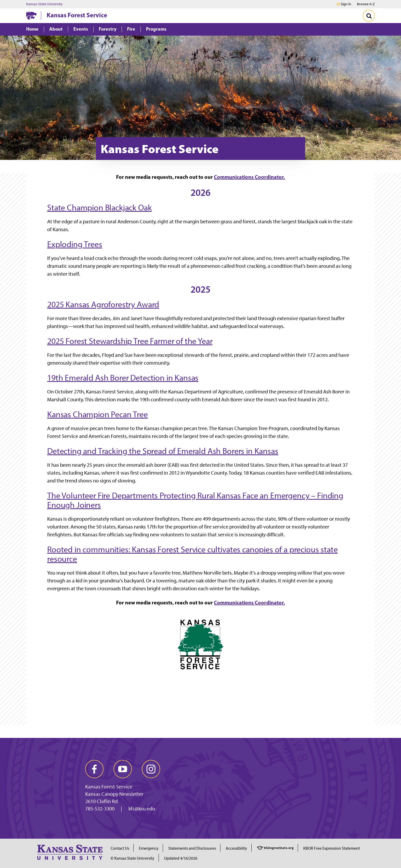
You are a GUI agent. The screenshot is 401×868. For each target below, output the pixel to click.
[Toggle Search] (369, 16)
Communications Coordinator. (249, 177)
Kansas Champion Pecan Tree (97, 414)
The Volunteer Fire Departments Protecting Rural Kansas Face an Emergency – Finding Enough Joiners (195, 500)
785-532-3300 (100, 809)
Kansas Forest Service (77, 15)
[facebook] (94, 769)
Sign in (346, 4)
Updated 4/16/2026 (181, 858)
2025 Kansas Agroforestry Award (103, 304)
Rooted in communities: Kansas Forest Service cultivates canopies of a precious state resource (193, 554)
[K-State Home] (31, 16)
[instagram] (151, 769)
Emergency (149, 848)
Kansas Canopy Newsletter (114, 794)
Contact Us (120, 848)
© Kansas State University (132, 858)
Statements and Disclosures (192, 848)
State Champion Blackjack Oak (99, 208)
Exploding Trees (75, 244)
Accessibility (236, 848)
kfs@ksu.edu (142, 809)
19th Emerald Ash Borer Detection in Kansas (123, 378)
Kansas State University (44, 4)
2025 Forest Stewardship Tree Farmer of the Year (130, 341)
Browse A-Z (366, 4)
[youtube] (123, 769)
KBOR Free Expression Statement (332, 848)
